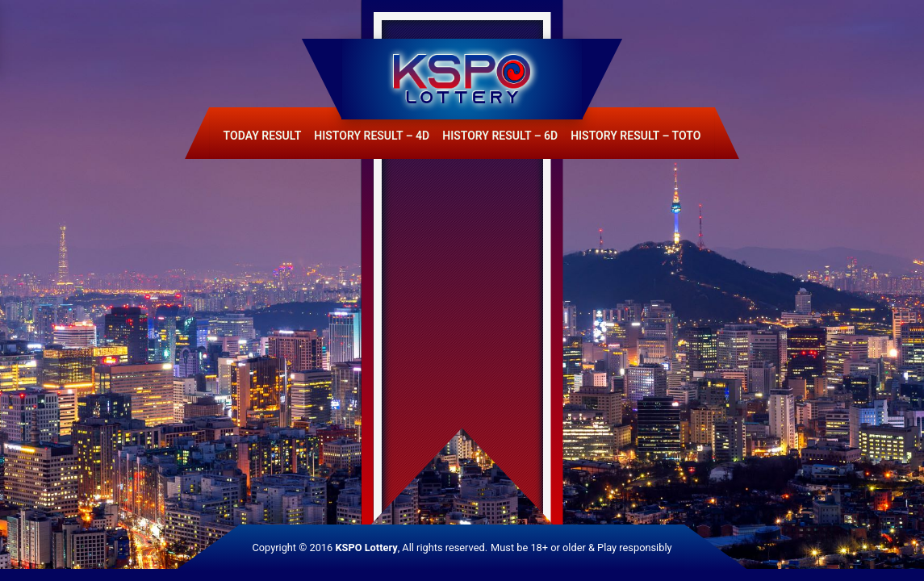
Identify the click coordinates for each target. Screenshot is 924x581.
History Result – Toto (636, 136)
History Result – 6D (500, 136)
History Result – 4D (372, 136)
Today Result (263, 136)
